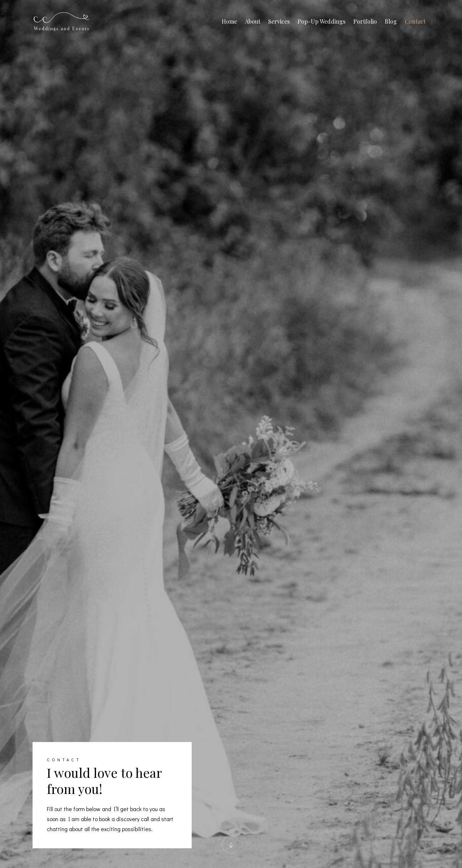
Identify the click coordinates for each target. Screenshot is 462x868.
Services (279, 21)
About (253, 21)
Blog (391, 21)
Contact (415, 21)
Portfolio (365, 21)
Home (229, 21)
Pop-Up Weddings (321, 21)
